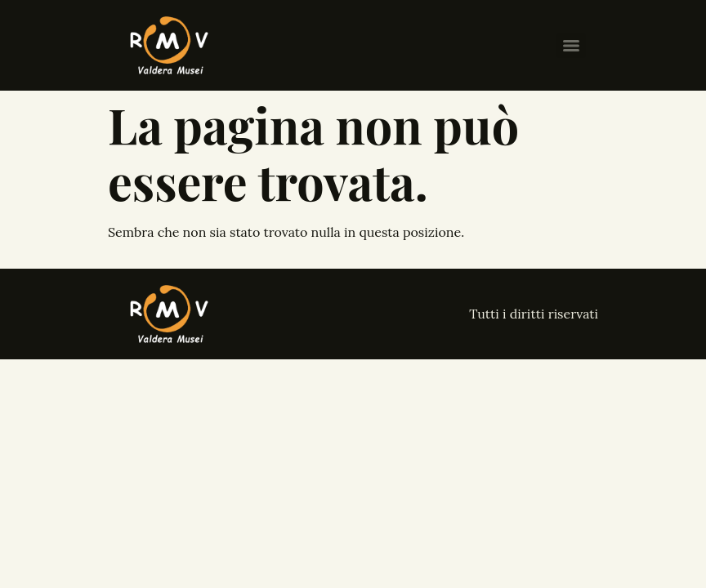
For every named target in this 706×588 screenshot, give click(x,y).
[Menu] (571, 46)
